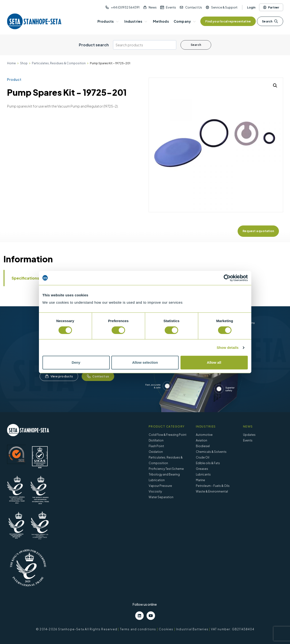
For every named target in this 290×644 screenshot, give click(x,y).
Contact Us (194, 7)
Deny (76, 362)
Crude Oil (203, 457)
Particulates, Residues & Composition (59, 63)
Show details (228, 348)
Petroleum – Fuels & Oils (213, 486)
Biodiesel (203, 446)
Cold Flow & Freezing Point (168, 435)
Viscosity (155, 491)
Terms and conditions (138, 629)
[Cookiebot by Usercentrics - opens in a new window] (227, 278)
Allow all (214, 362)
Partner (271, 7)
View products (59, 376)
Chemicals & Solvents (211, 452)
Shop (24, 63)
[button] (275, 86)
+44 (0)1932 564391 (125, 7)
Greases (202, 469)
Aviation (202, 440)
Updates (249, 435)
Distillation (156, 440)
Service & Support (224, 7)
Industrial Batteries (192, 629)
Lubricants (203, 474)
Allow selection (145, 362)
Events (171, 7)
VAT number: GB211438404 (233, 629)
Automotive (204, 435)
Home (11, 63)
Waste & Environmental (212, 491)
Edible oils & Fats (208, 463)
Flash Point (156, 446)
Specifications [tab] (25, 278)
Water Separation (161, 497)
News (153, 7)
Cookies (166, 629)
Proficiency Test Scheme (166, 469)
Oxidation (156, 452)
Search (270, 21)
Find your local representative (228, 21)
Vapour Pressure (160, 486)
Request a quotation (258, 231)
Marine (200, 480)
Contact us (98, 376)
